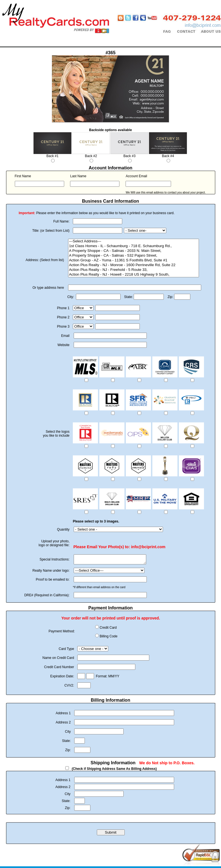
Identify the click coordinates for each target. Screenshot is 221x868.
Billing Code (109, 638)
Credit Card (108, 629)
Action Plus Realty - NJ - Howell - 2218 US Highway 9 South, (134, 275)
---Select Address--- (134, 241)
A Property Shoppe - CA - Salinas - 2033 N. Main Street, (134, 251)
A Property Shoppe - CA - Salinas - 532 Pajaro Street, (134, 256)
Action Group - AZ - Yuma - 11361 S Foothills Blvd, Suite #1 (134, 260)
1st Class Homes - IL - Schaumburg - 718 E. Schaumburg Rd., (134, 246)
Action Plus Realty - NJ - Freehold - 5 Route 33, (134, 270)
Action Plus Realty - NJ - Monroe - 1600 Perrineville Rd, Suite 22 (134, 265)
